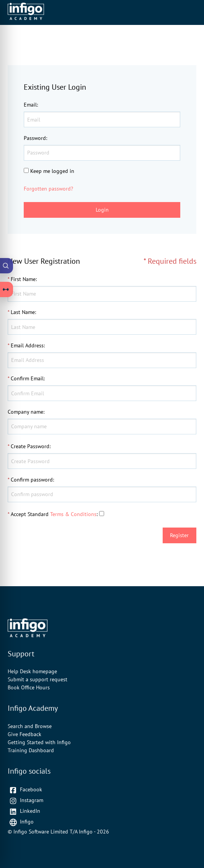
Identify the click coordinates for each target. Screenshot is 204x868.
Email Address (27, 345)
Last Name (23, 312)
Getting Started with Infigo (39, 742)
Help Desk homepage (32, 671)
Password (35, 138)
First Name (23, 279)
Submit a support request (38, 679)
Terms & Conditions (73, 514)
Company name (25, 412)
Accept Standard (30, 514)
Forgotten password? (48, 189)
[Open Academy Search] (7, 266)
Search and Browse (30, 726)
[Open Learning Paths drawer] (7, 289)
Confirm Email (27, 378)
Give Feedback (24, 734)
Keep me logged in (52, 171)
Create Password (30, 446)
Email (30, 105)
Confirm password (32, 480)
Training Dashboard (31, 750)
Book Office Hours (29, 687)
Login (102, 210)
